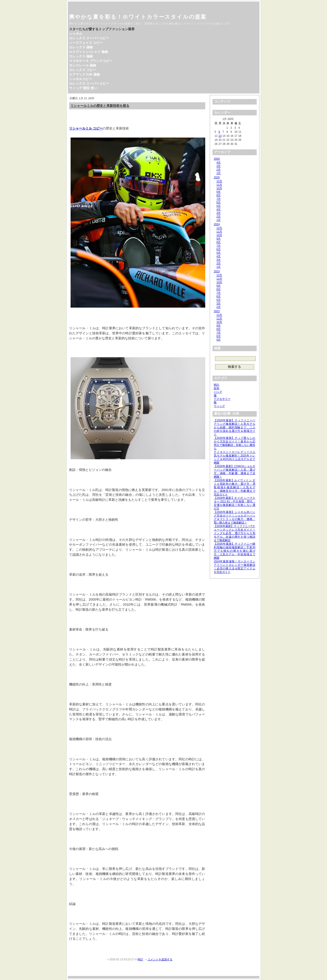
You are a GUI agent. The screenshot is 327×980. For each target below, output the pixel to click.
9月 (219, 192)
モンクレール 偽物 (83, 65)
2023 (217, 271)
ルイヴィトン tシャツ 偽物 (89, 52)
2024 (217, 224)
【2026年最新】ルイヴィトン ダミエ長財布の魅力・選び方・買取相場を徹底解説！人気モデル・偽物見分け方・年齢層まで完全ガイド (234, 487)
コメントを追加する (160, 959)
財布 (217, 388)
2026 (217, 159)
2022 (217, 311)
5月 (219, 206)
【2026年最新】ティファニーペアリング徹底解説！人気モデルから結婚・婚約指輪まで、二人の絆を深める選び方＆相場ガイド (234, 427)
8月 (219, 195)
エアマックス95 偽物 (84, 74)
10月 (219, 188)
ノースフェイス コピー (86, 43)
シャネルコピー (81, 79)
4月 (219, 162)
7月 (219, 199)
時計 (140, 959)
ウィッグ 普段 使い (83, 88)
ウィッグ (219, 406)
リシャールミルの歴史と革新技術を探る (100, 106)
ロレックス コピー (83, 70)
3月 (219, 166)
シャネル (76, 34)
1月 (219, 173)
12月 (219, 181)
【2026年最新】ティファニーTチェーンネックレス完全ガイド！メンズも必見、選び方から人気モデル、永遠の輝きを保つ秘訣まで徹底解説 (234, 533)
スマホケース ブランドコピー (91, 61)
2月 (219, 170)
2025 (217, 177)
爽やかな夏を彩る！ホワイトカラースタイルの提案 (138, 17)
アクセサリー (222, 399)
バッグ (218, 392)
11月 (219, 185)
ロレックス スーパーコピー (89, 38)
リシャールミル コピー (86, 128)
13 (220, 136)
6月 (219, 202)
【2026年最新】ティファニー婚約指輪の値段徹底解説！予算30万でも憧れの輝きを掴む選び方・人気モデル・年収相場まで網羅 (234, 551)
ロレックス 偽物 (81, 47)
